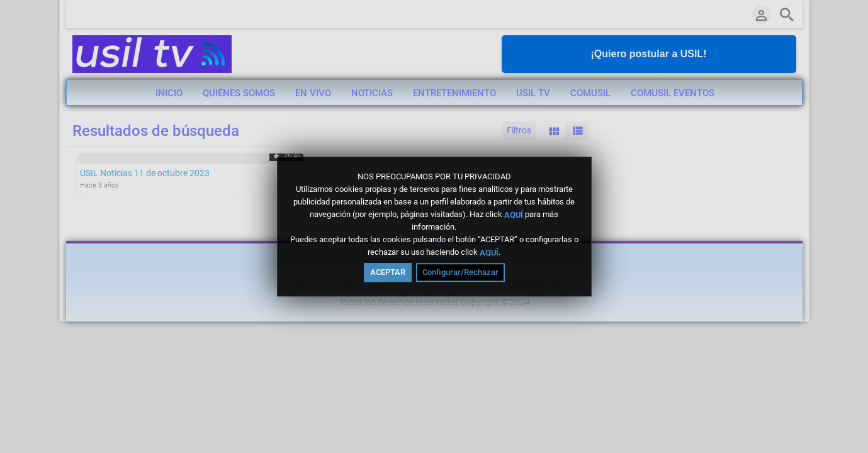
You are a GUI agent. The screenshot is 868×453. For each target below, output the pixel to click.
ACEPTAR (388, 272)
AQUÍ (514, 214)
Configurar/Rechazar (460, 272)
